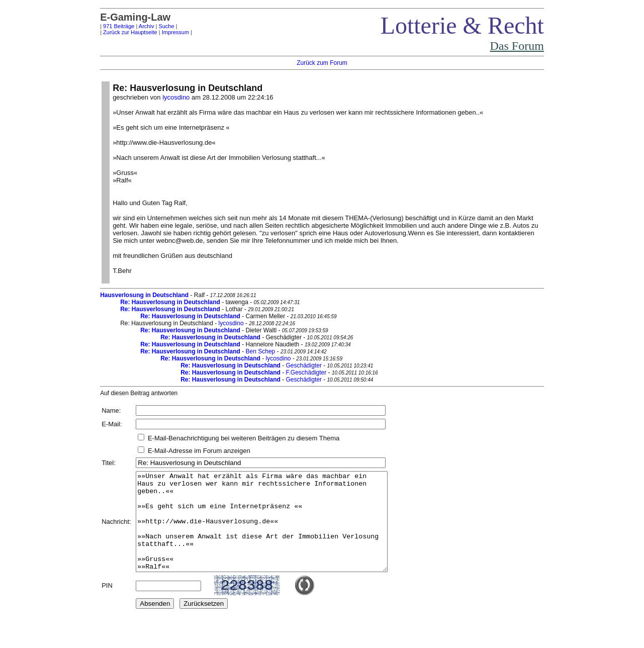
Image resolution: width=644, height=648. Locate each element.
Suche (166, 26)
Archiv (147, 26)
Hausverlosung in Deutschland (144, 295)
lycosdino (176, 97)
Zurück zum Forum (322, 63)
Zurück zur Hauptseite (130, 32)
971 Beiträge (119, 26)
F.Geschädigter (306, 373)
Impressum (175, 32)
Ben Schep (261, 351)
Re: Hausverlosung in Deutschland (170, 302)
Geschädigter (304, 365)
